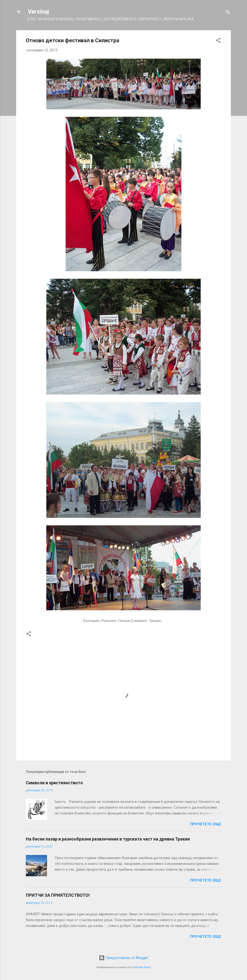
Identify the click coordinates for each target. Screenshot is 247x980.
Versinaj (38, 12)
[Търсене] (228, 13)
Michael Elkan (142, 967)
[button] (218, 41)
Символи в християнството (54, 783)
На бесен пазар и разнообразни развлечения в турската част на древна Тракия (108, 839)
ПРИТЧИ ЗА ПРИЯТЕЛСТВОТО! (58, 895)
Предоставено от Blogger (123, 958)
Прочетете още (206, 824)
